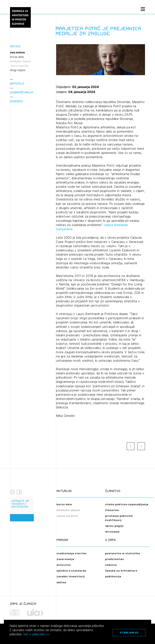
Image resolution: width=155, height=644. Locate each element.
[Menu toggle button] (143, 9)
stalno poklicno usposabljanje (127, 504)
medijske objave (20, 61)
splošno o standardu (71, 571)
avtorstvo (64, 565)
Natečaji (17, 84)
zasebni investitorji (71, 576)
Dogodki (16, 101)
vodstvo (111, 565)
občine (61, 582)
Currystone (65, 229)
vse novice (17, 52)
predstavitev (115, 559)
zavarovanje (65, 559)
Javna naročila (19, 66)
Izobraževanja (22, 92)
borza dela (17, 57)
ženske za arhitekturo (121, 571)
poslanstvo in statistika (123, 553)
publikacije (113, 576)
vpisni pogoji (114, 526)
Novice (15, 46)
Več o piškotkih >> (37, 634)
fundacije (121, 225)
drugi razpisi (18, 70)
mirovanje (112, 532)
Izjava (109, 225)
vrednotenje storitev (72, 553)
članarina (112, 510)
